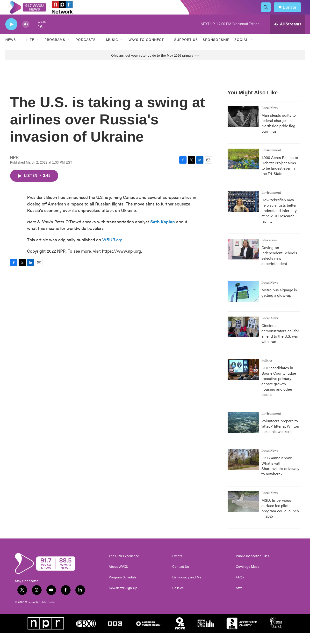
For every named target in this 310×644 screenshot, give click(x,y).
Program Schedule (123, 588)
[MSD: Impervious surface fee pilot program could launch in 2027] (243, 513)
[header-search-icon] (268, 13)
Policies (178, 599)
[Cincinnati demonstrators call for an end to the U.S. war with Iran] (243, 338)
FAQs (240, 588)
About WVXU (119, 577)
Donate (293, 13)
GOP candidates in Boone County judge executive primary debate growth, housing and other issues (279, 392)
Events (177, 567)
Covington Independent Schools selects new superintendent (279, 266)
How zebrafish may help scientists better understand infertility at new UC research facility (279, 221)
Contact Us (181, 577)
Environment (271, 161)
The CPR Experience (124, 567)
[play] (11, 35)
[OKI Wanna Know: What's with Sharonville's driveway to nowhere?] (243, 470)
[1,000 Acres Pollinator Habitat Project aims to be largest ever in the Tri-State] (243, 170)
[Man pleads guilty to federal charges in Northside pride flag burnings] (243, 128)
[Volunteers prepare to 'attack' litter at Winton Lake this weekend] (243, 433)
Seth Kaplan (163, 232)
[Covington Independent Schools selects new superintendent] (243, 260)
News (11, 50)
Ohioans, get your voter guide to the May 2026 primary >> (155, 66)
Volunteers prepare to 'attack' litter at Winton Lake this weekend (280, 437)
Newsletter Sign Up (123, 599)
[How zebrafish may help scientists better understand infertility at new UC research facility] (243, 212)
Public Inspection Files (252, 567)
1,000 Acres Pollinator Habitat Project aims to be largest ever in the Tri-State (280, 176)
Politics (267, 371)
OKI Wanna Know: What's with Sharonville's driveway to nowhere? (280, 477)
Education (269, 251)
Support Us (186, 50)
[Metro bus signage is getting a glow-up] (243, 302)
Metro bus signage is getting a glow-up (279, 303)
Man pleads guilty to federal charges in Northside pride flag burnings (279, 134)
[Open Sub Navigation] (20, 50)
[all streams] (288, 35)
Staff (239, 599)
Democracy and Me (187, 588)
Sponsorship (216, 50)
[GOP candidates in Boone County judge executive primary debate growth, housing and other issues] (243, 380)
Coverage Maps (248, 577)
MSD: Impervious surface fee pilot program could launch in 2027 (280, 519)
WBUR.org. (113, 250)
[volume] (26, 35)
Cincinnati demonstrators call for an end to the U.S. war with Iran (280, 344)
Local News (270, 119)
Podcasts (86, 50)
